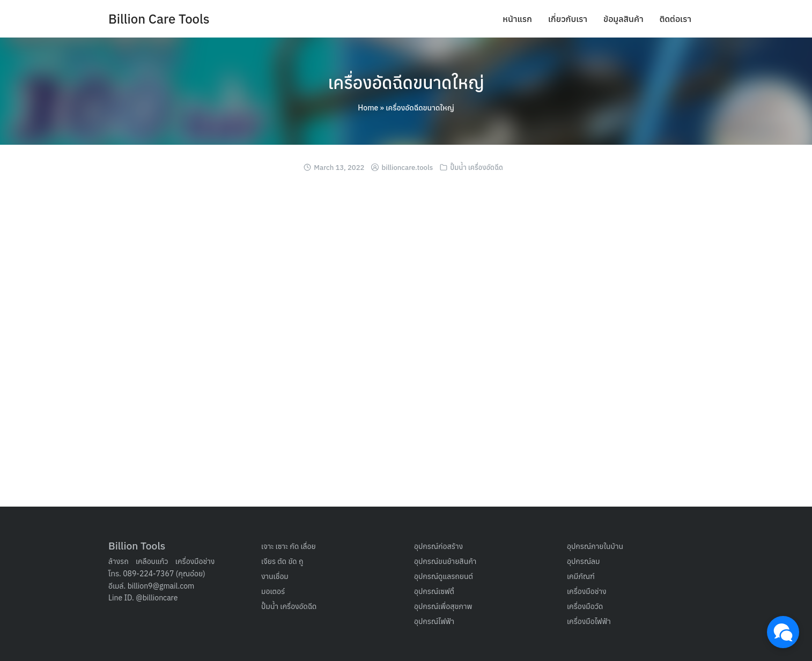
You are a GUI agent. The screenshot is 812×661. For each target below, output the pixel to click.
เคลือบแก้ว (152, 561)
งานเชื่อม (275, 576)
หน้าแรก (517, 19)
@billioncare (157, 598)
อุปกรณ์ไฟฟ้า (434, 621)
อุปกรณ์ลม (584, 561)
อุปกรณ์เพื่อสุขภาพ (443, 606)
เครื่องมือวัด (585, 606)
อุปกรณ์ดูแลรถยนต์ (444, 576)
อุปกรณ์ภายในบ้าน (595, 546)
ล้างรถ (119, 561)
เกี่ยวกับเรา (568, 19)
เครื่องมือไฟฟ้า (589, 621)
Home (368, 108)
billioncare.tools (408, 168)
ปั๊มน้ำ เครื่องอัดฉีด (477, 168)
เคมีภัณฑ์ (581, 576)
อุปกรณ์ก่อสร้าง (438, 546)
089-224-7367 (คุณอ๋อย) (164, 574)
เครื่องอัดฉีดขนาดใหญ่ (406, 83)
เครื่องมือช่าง (195, 561)
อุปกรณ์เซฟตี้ (434, 591)
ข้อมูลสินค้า (623, 19)
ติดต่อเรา (676, 19)
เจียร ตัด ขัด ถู (282, 561)
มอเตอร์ (273, 591)
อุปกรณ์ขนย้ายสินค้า (445, 561)
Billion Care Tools (159, 19)
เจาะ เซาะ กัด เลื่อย (289, 546)
